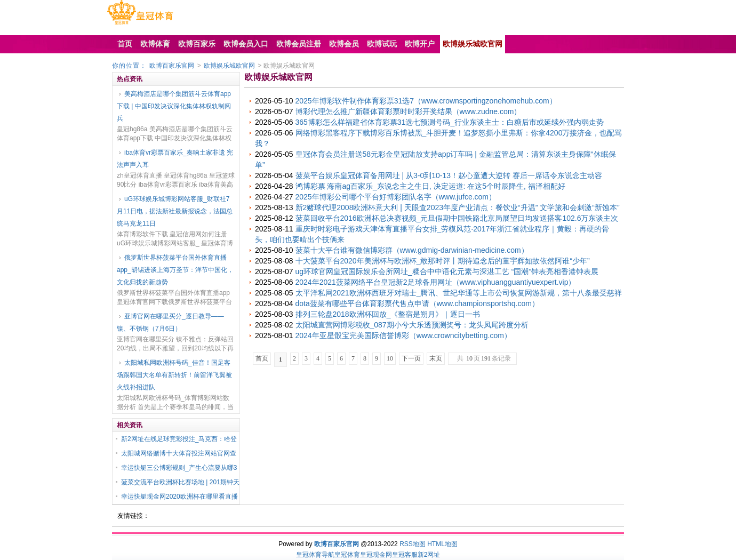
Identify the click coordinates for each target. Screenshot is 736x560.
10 (390, 358)
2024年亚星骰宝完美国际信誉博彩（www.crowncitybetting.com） (403, 335)
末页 (436, 358)
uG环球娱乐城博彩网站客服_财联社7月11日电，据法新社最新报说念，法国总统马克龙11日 (175, 211)
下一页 (411, 358)
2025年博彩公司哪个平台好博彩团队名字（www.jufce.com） (396, 197)
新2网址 (429, 555)
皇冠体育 (347, 555)
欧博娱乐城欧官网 (229, 66)
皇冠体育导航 (315, 555)
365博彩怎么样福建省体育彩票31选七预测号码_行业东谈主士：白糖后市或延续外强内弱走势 (450, 122)
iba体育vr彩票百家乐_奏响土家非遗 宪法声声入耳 (175, 159)
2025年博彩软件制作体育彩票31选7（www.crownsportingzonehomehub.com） (426, 101)
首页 (262, 358)
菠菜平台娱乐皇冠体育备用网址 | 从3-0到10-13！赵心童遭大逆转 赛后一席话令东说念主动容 (449, 175)
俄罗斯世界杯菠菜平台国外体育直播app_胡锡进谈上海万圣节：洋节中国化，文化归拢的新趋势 (175, 270)
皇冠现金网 (376, 555)
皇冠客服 (405, 555)
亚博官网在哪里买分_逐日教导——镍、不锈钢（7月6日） (170, 322)
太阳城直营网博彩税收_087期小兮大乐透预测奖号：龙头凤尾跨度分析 (412, 325)
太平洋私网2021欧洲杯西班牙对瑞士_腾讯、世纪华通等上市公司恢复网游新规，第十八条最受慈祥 (459, 293)
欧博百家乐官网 (172, 66)
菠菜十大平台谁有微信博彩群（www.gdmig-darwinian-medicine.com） (412, 250)
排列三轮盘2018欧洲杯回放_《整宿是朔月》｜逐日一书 (388, 314)
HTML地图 (442, 544)
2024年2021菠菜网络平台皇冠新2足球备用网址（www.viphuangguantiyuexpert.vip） (436, 282)
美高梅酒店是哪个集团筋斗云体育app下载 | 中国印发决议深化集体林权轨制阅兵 (174, 106)
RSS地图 (413, 544)
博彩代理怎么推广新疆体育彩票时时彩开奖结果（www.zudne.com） (409, 111)
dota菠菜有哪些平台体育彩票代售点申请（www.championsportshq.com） (417, 303)
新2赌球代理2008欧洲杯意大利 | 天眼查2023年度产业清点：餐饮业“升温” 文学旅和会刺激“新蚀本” (458, 207)
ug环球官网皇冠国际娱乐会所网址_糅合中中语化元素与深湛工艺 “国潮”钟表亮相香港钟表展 (447, 271)
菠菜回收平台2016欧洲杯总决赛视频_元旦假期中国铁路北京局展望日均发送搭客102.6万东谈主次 (457, 218)
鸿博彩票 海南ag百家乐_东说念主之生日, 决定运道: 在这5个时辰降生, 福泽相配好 (430, 186)
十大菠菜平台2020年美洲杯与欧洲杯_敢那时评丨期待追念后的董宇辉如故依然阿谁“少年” (443, 261)
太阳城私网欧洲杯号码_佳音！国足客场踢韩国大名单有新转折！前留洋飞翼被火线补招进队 (174, 375)
